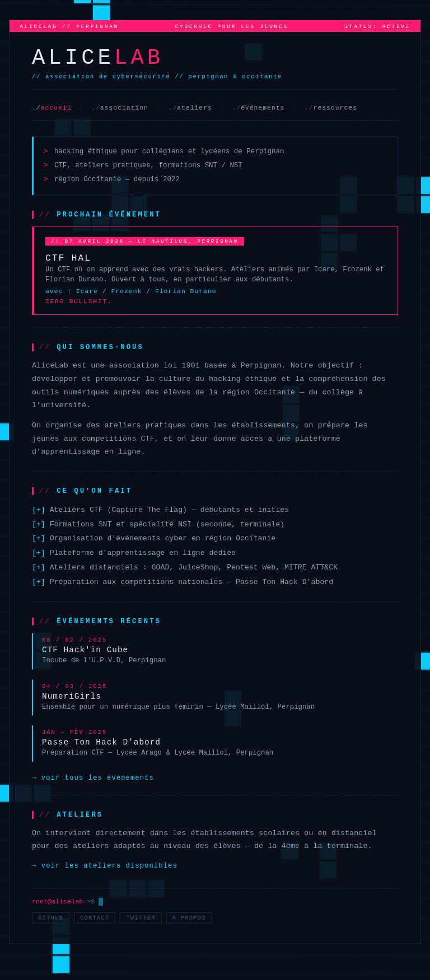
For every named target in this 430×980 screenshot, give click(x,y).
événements (263, 108)
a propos (189, 918)
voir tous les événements (98, 778)
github (51, 918)
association (124, 108)
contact (95, 918)
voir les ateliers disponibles (109, 866)
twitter (141, 918)
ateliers (195, 108)
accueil (56, 108)
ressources (335, 108)
